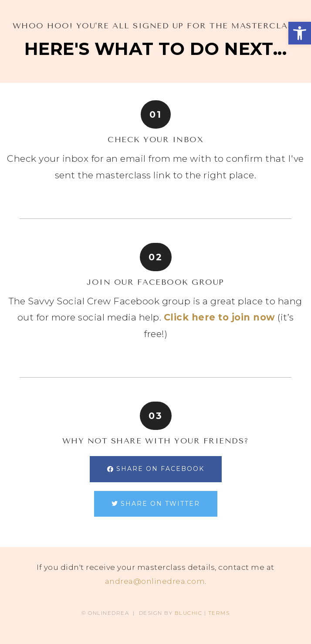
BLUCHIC (189, 613)
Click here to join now (220, 317)
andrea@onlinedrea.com (155, 581)
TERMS (219, 613)
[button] (300, 33)
